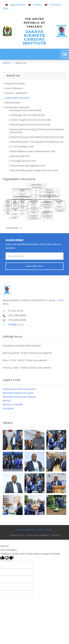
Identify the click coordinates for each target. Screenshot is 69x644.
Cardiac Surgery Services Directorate (30, 120)
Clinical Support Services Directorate (30, 124)
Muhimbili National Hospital (18, 393)
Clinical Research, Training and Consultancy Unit (36, 142)
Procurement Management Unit (27, 166)
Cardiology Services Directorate (27, 115)
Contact (55, 535)
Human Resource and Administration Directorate (37, 137)
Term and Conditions (38, 535)
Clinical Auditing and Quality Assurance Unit (34, 170)
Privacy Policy (17, 535)
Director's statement (16, 93)
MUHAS (7, 401)
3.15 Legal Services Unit (23, 161)
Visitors (35, 5)
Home (6, 63)
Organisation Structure (17, 98)
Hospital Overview (15, 83)
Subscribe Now (35, 266)
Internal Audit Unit (20, 156)
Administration (13, 102)
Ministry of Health (13, 404)
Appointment (15, 5)
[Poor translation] (9, 558)
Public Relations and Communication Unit (32, 151)
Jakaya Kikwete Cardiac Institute (34, 530)
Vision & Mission (14, 88)
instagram (8, 408)
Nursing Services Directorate (26, 110)
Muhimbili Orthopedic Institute (19, 397)
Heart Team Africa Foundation (19, 389)
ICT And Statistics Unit (22, 146)
